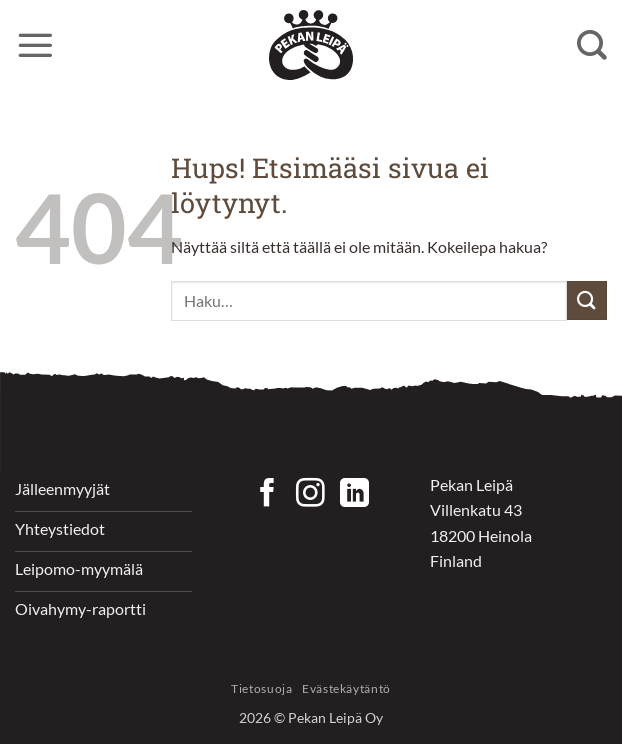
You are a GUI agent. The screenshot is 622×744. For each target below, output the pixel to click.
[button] (35, 45)
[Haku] (592, 45)
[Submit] (587, 300)
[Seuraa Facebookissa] (267, 495)
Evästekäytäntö (346, 688)
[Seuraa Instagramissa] (310, 495)
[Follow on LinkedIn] (354, 495)
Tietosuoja (261, 688)
